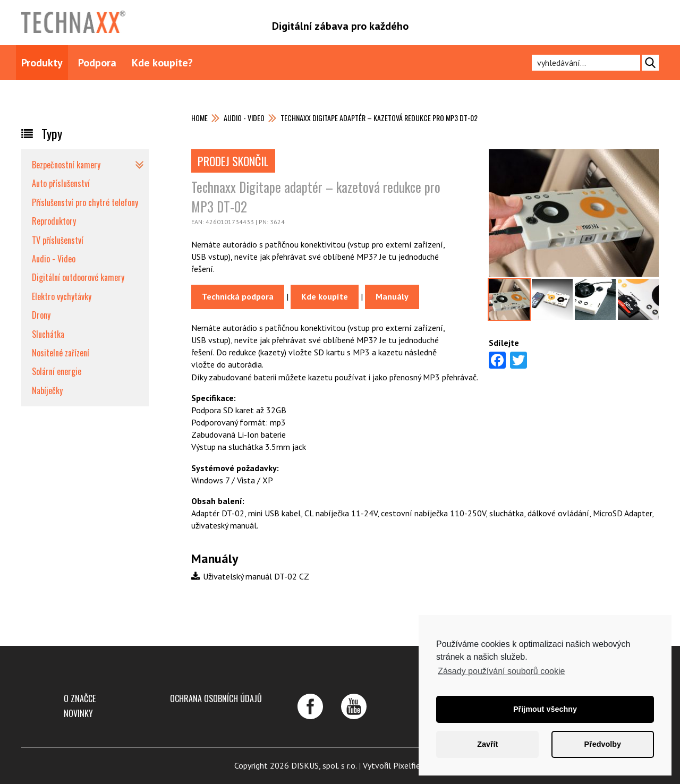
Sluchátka (48, 334)
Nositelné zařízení (61, 353)
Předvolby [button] (602, 744)
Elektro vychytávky (62, 296)
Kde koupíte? (162, 63)
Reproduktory (54, 221)
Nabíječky (47, 390)
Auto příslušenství (61, 183)
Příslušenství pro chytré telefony (85, 202)
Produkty (42, 63)
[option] (509, 299)
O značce (80, 698)
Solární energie (57, 371)
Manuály (392, 296)
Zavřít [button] (487, 744)
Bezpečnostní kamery (66, 165)
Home (199, 118)
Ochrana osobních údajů (216, 698)
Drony (41, 315)
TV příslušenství (58, 240)
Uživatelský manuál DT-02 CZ (250, 576)
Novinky (78, 713)
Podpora (97, 63)
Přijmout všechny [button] (545, 709)
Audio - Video (244, 118)
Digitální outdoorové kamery (78, 277)
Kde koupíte (325, 296)
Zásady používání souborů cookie (501, 671)
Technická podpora (238, 296)
